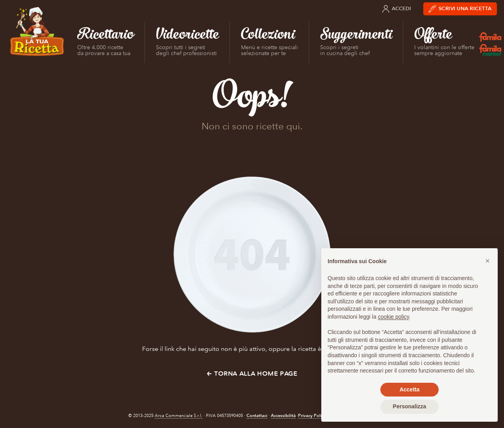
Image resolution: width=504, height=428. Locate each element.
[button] (487, 261)
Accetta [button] (410, 389)
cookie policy (394, 317)
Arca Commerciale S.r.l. (179, 416)
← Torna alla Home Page (252, 374)
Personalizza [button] (410, 406)
